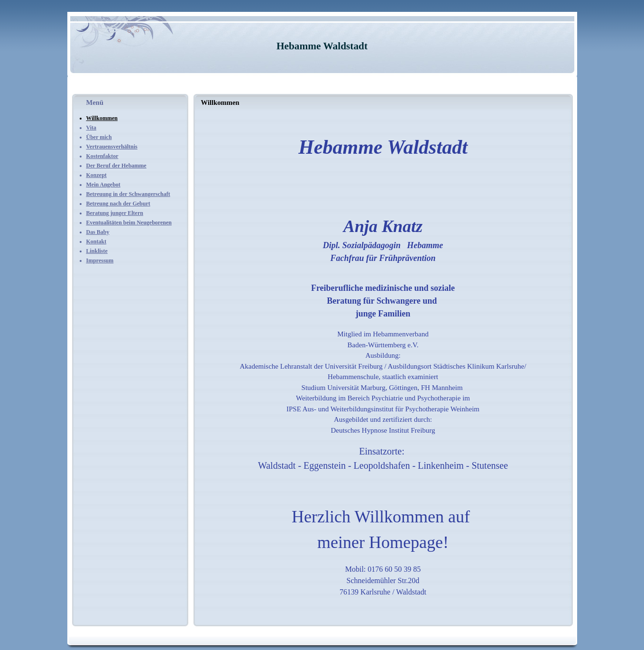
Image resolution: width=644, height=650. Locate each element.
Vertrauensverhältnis (112, 147)
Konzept (97, 175)
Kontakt (97, 241)
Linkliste (97, 251)
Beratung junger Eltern (115, 213)
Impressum (100, 260)
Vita (92, 128)
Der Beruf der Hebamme (116, 166)
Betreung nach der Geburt (118, 204)
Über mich (99, 137)
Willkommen (102, 118)
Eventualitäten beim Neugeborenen (129, 223)
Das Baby (98, 232)
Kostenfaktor (102, 156)
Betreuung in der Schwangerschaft (128, 194)
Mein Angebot (103, 185)
